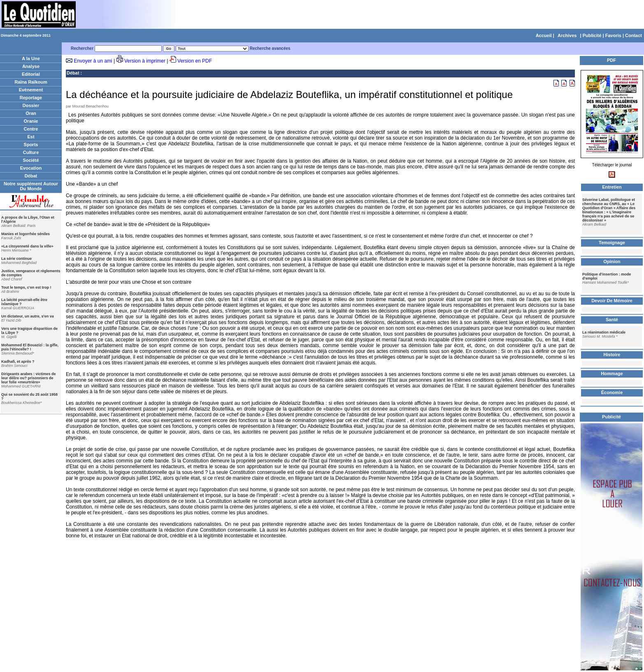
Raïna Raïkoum (31, 82)
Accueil (544, 35)
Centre (31, 129)
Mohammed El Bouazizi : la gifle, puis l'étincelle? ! (30, 347)
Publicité (592, 35)
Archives (567, 35)
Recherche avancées (270, 48)
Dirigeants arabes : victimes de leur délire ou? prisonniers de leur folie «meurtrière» (29, 378)
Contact (634, 35)
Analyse (31, 66)
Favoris (613, 35)
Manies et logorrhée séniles (26, 234)
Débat (31, 176)
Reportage (31, 98)
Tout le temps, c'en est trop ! (26, 287)
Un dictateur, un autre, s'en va (28, 316)
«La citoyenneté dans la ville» (27, 246)
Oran (31, 113)
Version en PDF (195, 61)
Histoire (612, 355)
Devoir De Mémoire (612, 301)
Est (31, 137)
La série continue (16, 259)
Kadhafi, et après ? (18, 362)
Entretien (612, 187)
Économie (612, 392)
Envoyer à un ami (93, 61)
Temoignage (612, 243)
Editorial (31, 74)
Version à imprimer (145, 61)
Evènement (31, 90)
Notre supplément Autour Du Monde (31, 186)
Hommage (612, 373)
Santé (612, 320)
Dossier (31, 105)
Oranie (31, 121)
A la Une (31, 58)
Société (31, 160)
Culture (31, 152)
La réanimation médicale (604, 332)
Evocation (31, 168)
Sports (31, 145)
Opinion (612, 261)
